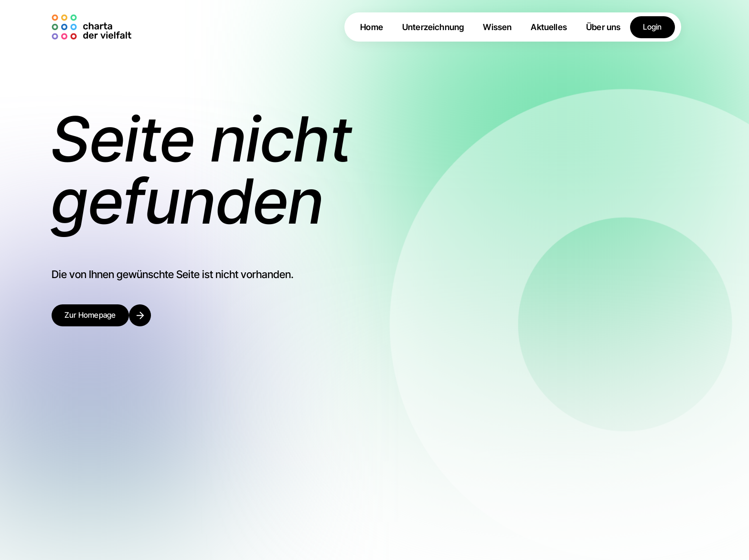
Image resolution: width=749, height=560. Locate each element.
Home (372, 27)
